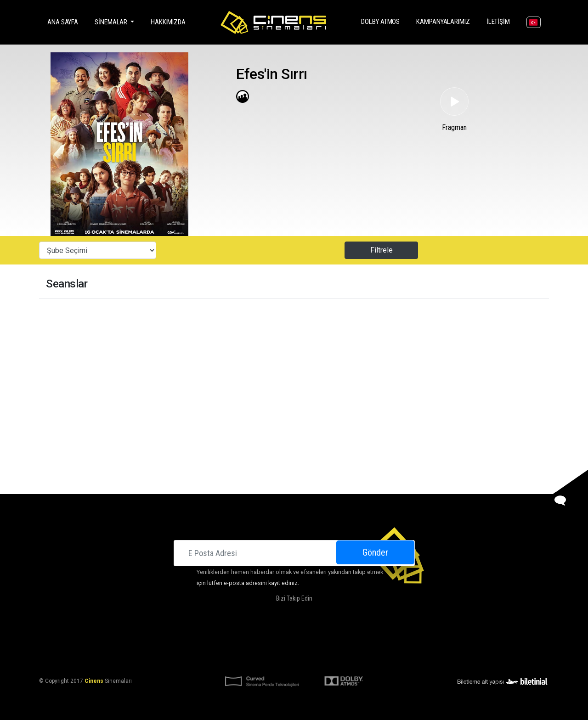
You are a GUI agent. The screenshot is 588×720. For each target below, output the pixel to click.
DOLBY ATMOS (382, 21)
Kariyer (396, 636)
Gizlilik (367, 658)
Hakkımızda (168, 22)
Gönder (375, 552)
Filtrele (382, 250)
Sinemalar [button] (112, 22)
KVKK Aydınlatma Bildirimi (249, 658)
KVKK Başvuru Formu (322, 658)
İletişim (500, 21)
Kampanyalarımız (445, 21)
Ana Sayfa (65, 21)
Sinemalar (197, 636)
